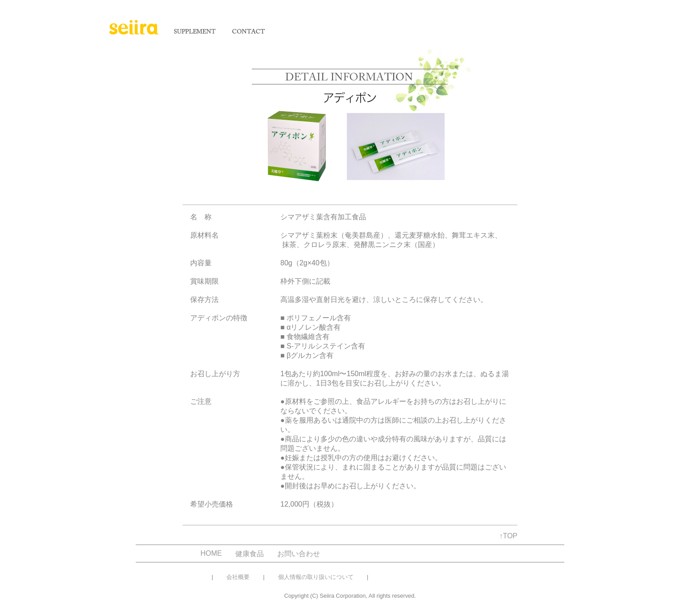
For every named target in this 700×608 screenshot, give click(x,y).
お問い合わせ (299, 554)
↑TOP (508, 536)
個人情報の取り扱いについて (316, 577)
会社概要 (238, 577)
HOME (211, 553)
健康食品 (250, 554)
